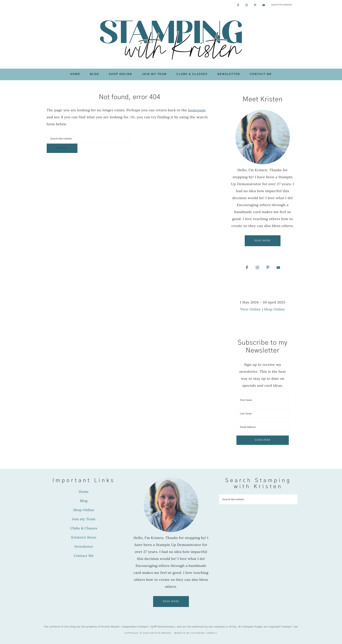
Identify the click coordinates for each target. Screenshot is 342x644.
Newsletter (84, 546)
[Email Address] (263, 427)
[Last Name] (263, 414)
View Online (251, 309)
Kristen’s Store (84, 537)
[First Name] (263, 400)
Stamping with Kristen (171, 39)
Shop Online (274, 309)
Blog (84, 501)
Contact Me (84, 556)
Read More (263, 241)
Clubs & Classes (84, 528)
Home (84, 491)
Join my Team (84, 519)
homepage (197, 110)
